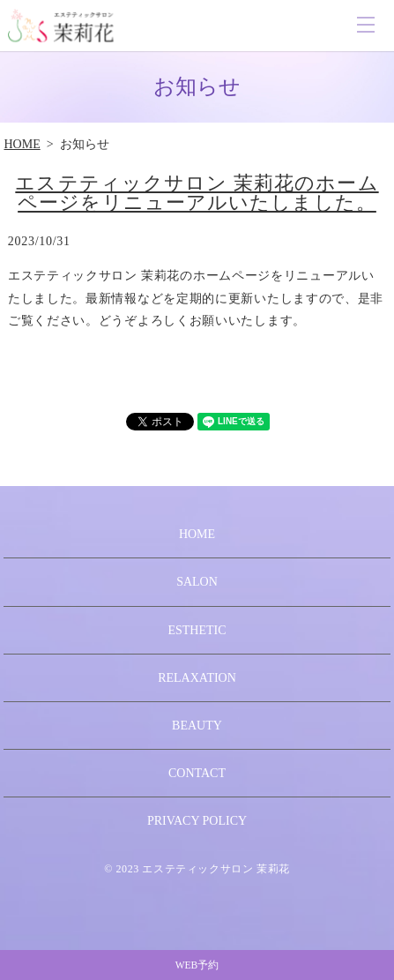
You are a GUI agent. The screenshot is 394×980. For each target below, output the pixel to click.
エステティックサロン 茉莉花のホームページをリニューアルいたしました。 (197, 193)
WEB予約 (197, 965)
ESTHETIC (197, 630)
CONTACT (197, 773)
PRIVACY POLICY (197, 821)
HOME (22, 144)
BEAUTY (197, 726)
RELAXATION (197, 678)
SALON (197, 582)
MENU (366, 25)
